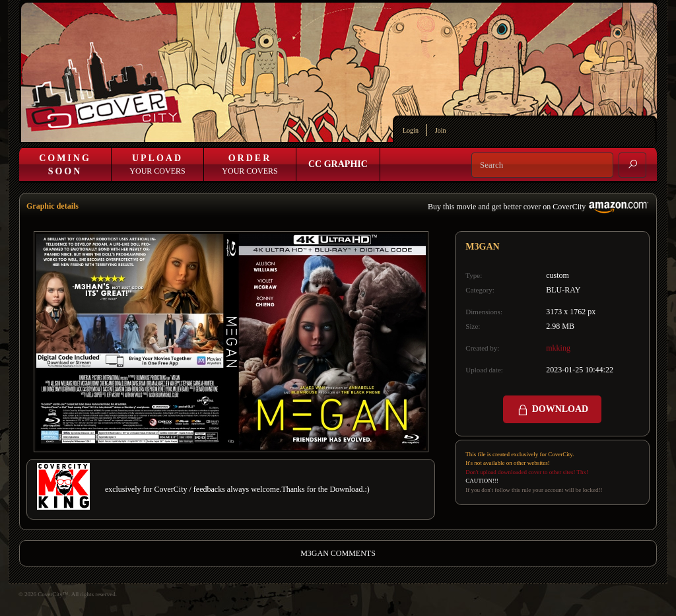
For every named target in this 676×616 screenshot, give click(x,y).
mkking (558, 348)
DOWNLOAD (552, 410)
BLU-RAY (563, 290)
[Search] (542, 165)
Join (441, 130)
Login (411, 130)
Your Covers (157, 164)
